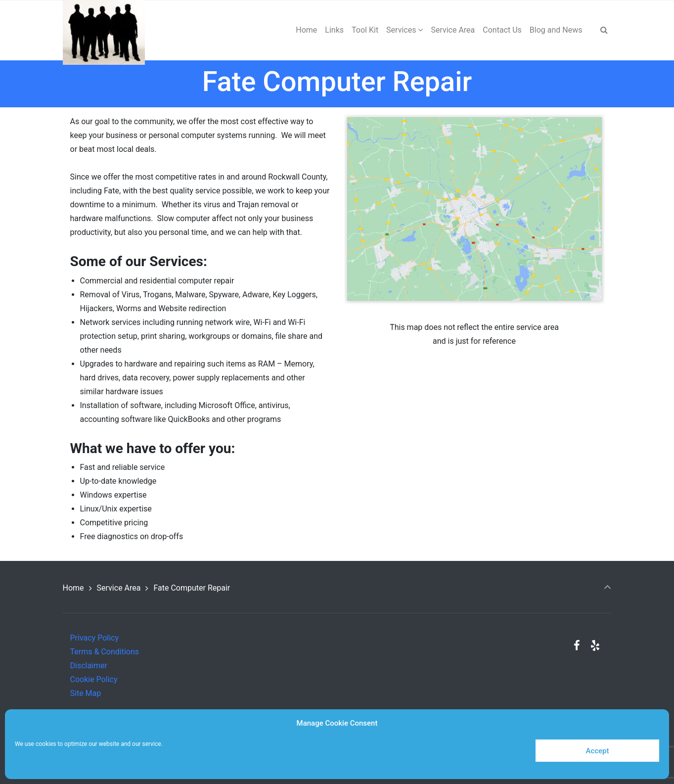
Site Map (86, 693)
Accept (597, 751)
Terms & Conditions (105, 652)
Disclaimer (89, 666)
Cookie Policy (94, 679)
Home (73, 588)
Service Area (119, 588)
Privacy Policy (95, 638)
